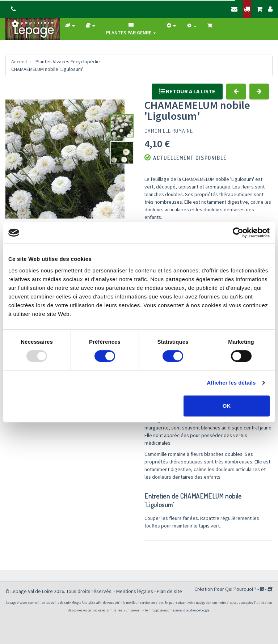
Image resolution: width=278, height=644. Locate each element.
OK (227, 406)
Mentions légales (135, 591)
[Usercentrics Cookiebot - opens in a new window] (238, 233)
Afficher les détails (231, 383)
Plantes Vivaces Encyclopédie (68, 62)
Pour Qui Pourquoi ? (235, 589)
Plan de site (169, 591)
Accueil (19, 62)
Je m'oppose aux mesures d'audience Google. (177, 610)
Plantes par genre (131, 29)
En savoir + (134, 610)
